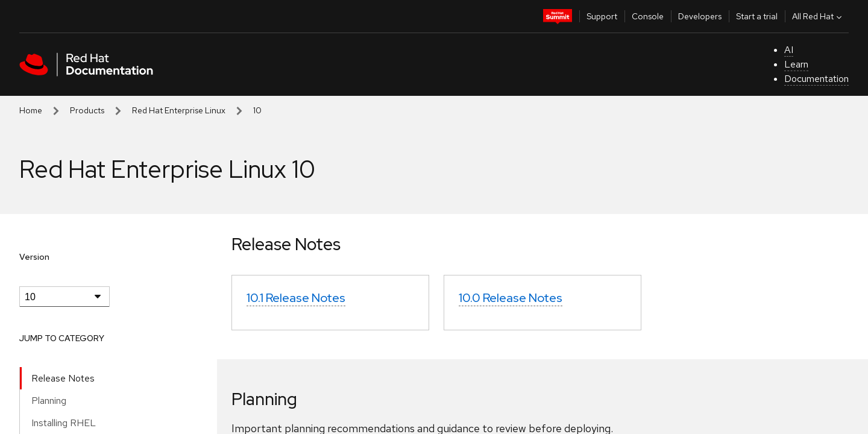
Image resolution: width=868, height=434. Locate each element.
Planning (49, 401)
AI (789, 50)
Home (31, 110)
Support (602, 16)
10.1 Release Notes (296, 298)
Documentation (816, 79)
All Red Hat (818, 16)
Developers (700, 16)
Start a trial (757, 16)
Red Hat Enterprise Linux (179, 110)
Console (648, 16)
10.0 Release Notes (511, 298)
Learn (796, 64)
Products (87, 110)
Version (34, 257)
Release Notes (63, 378)
